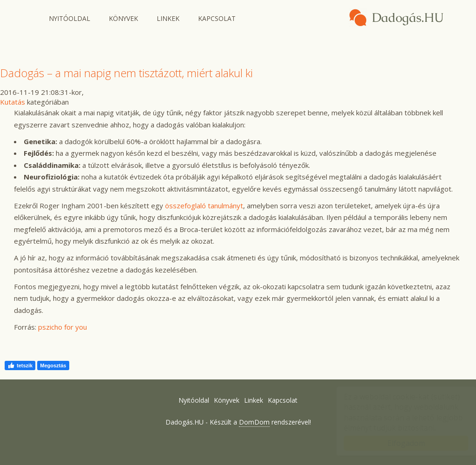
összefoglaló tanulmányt (204, 206)
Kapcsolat (217, 18)
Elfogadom (397, 443)
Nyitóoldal (69, 18)
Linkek (168, 18)
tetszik (20, 365)
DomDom (254, 422)
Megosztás (53, 365)
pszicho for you (63, 327)
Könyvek (123, 18)
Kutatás (13, 102)
